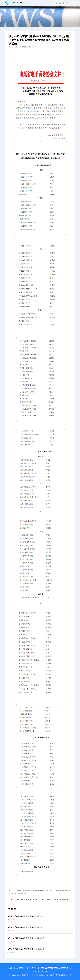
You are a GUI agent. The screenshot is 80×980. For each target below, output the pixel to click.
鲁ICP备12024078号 (64, 975)
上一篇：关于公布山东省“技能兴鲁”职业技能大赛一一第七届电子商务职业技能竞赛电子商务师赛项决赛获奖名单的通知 (24, 900)
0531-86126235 (47, 968)
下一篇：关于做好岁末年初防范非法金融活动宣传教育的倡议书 (56, 900)
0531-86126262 (60, 968)
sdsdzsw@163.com (40, 972)
